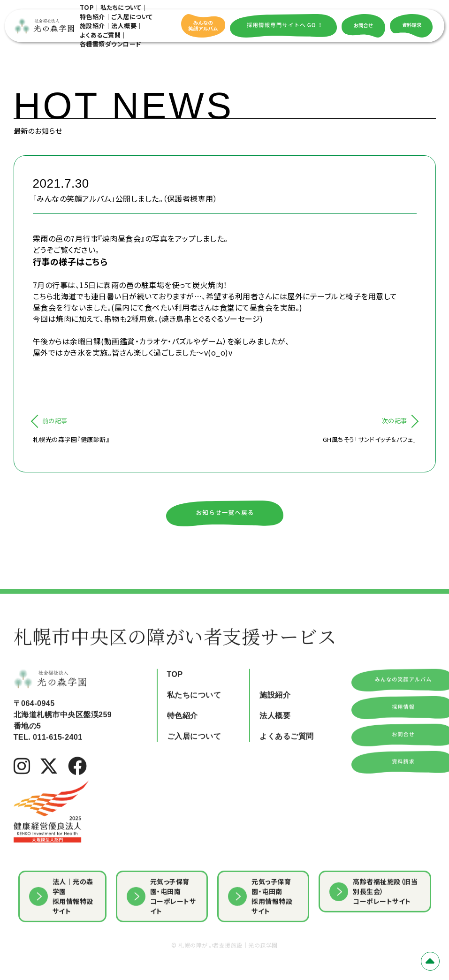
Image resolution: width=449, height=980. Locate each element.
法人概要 (124, 26)
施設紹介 (92, 26)
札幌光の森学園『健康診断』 (71, 439)
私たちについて (121, 7)
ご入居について (132, 17)
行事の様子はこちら (70, 261)
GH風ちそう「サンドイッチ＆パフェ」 (370, 439)
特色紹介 (92, 17)
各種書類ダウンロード (110, 44)
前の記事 (55, 421)
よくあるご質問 (100, 35)
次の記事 (395, 421)
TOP (87, 7)
